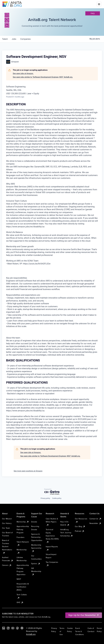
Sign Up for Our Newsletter (84, 615)
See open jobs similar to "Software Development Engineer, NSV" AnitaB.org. (43, 77)
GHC (20, 602)
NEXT (19, 579)
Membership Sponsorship (36, 548)
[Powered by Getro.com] (52, 492)
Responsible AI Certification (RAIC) (23, 587)
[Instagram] (7, 15)
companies (25, 39)
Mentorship (23, 522)
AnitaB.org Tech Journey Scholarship (67, 533)
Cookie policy (57, 498)
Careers (7, 565)
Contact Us (95, 519)
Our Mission (7, 519)
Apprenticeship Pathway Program (23, 529)
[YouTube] (13, 628)
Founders (21, 537)
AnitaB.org (31, 634)
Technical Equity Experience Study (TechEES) (52, 536)
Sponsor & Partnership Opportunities (37, 537)
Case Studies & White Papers (52, 522)
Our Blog (80, 526)
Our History (7, 523)
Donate (34, 522)
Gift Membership (36, 571)
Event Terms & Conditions (80, 631)
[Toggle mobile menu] (99, 4)
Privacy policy (45, 498)
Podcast (80, 531)
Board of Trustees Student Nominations (7, 547)
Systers (36, 564)
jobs (14, 39)
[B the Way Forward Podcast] (22, 628)
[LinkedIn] (4, 628)
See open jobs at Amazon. (23, 73)
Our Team (6, 528)
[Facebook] (17, 628)
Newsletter (95, 523)
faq (93, 13)
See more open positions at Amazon (28, 471)
